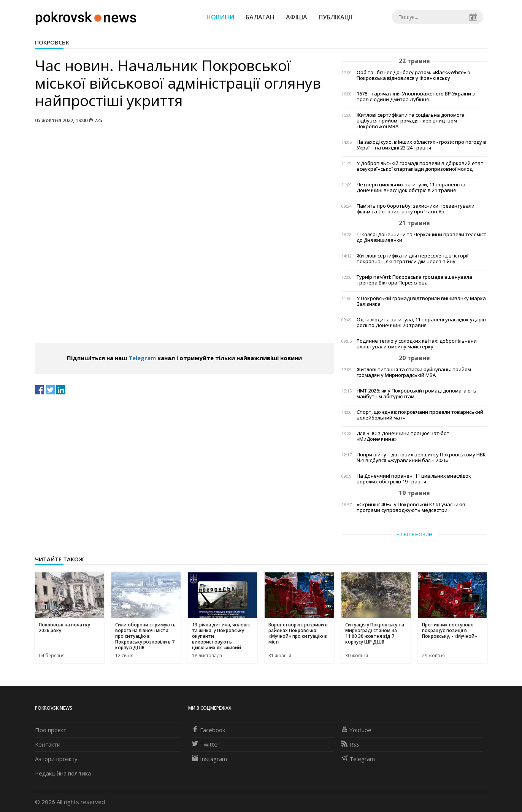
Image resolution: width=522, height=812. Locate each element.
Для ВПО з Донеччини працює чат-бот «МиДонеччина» (403, 436)
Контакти (48, 744)
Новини (220, 17)
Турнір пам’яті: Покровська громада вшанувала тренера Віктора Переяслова (414, 280)
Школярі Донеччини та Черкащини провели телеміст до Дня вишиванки (421, 237)
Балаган (260, 17)
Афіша (297, 17)
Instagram (209, 759)
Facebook (209, 730)
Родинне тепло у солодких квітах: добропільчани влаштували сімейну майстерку (417, 344)
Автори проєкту (56, 759)
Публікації (336, 17)
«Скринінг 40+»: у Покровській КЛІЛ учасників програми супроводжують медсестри (411, 507)
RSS (350, 744)
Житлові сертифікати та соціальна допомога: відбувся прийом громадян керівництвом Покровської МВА (411, 121)
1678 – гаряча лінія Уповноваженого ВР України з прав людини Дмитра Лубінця (416, 97)
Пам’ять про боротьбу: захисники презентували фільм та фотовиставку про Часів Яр (416, 209)
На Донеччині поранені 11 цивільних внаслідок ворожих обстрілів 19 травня (414, 479)
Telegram (142, 358)
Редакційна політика (63, 773)
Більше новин (414, 535)
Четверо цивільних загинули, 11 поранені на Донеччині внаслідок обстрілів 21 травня (411, 188)
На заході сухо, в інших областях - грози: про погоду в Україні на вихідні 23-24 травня (421, 145)
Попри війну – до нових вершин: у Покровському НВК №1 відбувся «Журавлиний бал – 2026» (421, 458)
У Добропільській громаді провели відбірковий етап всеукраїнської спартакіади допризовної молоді (420, 166)
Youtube (356, 730)
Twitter (206, 744)
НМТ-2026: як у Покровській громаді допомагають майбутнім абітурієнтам (416, 394)
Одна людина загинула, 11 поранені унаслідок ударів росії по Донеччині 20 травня (421, 323)
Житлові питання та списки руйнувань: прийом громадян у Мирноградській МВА (414, 372)
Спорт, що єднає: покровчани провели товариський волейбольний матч (420, 415)
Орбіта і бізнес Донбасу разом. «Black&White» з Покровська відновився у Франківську (413, 75)
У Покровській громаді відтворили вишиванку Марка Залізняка (421, 301)
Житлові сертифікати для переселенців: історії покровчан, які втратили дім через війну (413, 259)
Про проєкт (51, 730)
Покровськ (52, 42)
